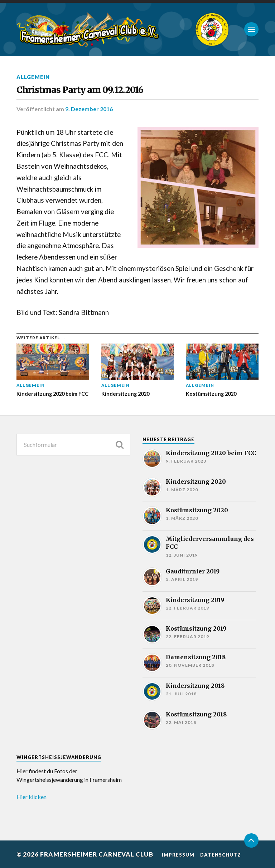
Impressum (178, 855)
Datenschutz (221, 855)
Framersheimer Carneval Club (97, 854)
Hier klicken (32, 797)
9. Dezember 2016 (89, 109)
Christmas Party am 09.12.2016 (80, 90)
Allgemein (33, 77)
